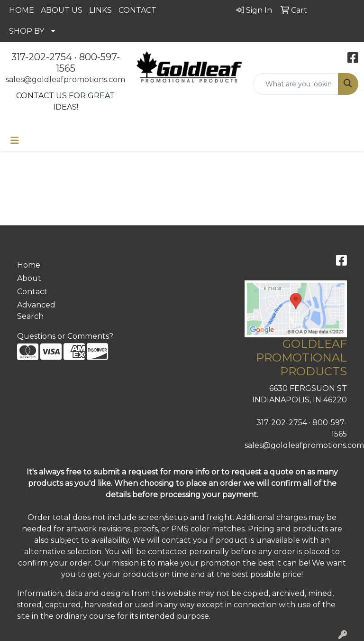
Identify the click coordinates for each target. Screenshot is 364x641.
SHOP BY (27, 31)
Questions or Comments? (65, 336)
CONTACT (137, 10)
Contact (32, 292)
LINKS (100, 10)
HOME (22, 10)
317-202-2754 (42, 57)
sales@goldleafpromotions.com (65, 79)
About (29, 278)
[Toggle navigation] (15, 140)
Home (29, 265)
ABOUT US (62, 10)
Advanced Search (36, 311)
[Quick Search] (296, 84)
